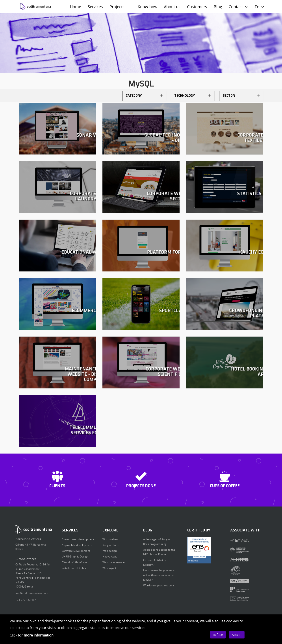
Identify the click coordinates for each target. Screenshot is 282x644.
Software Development (76, 551)
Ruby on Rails (110, 545)
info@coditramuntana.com (32, 593)
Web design (110, 551)
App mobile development (77, 545)
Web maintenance (114, 562)
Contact (238, 7)
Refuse (218, 635)
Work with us (110, 539)
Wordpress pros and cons (159, 585)
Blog (218, 7)
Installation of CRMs (74, 568)
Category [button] (144, 96)
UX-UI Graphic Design (75, 556)
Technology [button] (193, 96)
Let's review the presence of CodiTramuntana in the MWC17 (159, 575)
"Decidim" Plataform (74, 562)
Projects (117, 7)
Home (75, 7)
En (260, 7)
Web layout (109, 568)
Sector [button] (241, 96)
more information (39, 635)
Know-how (147, 7)
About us (172, 7)
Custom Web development (78, 539)
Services (95, 7)
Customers (197, 7)
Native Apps (110, 556)
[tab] (144, 96)
